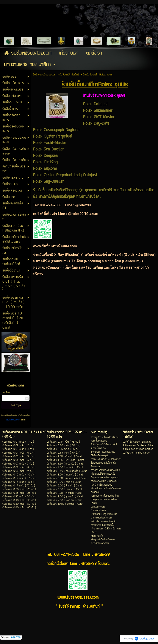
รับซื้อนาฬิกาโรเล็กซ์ (69, 75)
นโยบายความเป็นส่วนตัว (13, 420)
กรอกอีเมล (6, 393)
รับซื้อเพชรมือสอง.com (45, 75)
